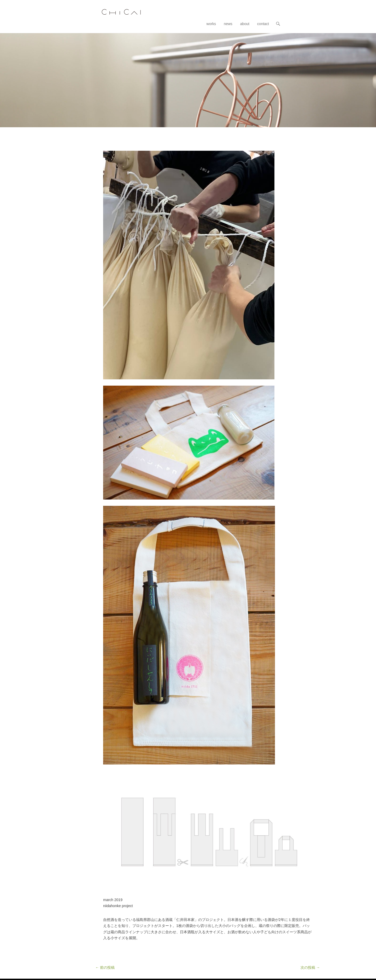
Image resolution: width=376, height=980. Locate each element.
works (211, 24)
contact (263, 24)
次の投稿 (310, 967)
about (245, 24)
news (228, 24)
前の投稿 (105, 967)
